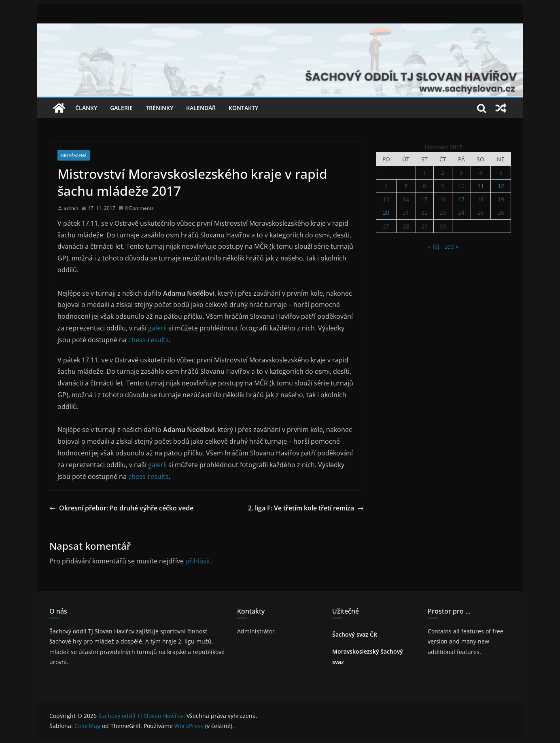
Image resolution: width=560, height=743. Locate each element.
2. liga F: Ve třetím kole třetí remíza (306, 508)
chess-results (148, 340)
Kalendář (201, 108)
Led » (451, 247)
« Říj (434, 247)
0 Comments (136, 208)
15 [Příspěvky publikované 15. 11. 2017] (424, 199)
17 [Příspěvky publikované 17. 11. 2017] (461, 199)
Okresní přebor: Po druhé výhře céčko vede (121, 508)
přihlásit (198, 561)
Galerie (121, 108)
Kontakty (243, 108)
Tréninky (159, 108)
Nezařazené (74, 155)
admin (71, 208)
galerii (158, 328)
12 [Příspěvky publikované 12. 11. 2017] (501, 186)
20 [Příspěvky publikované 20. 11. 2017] (386, 213)
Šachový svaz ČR (355, 634)
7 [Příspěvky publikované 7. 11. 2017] (406, 186)
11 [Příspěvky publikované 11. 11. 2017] (481, 186)
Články (86, 108)
